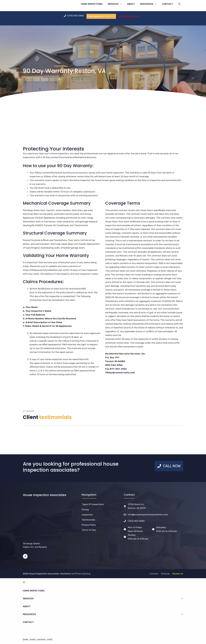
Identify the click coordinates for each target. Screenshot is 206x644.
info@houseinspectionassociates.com (148, 514)
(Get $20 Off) (101, 16)
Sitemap (165, 574)
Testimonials (88, 520)
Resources (150, 4)
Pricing (85, 510)
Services (116, 4)
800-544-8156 (114, 365)
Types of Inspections (93, 504)
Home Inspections (92, 4)
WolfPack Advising (81, 574)
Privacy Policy (89, 525)
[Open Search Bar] (179, 4)
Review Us (178, 574)
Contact (168, 4)
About (131, 4)
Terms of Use (89, 530)
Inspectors (87, 515)
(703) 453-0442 (136, 521)
